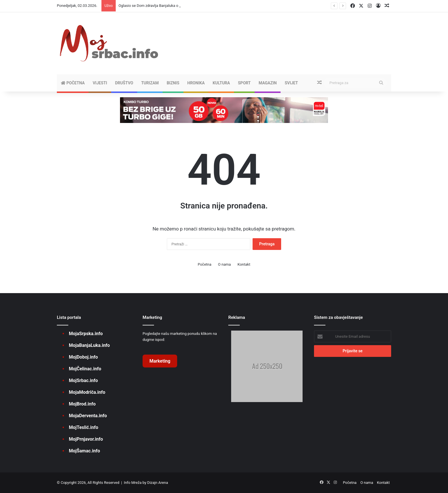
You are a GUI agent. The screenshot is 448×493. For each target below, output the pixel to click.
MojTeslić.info (84, 427)
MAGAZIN (268, 83)
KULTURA (221, 83)
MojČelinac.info (85, 369)
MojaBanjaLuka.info (89, 345)
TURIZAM (150, 83)
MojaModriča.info (87, 392)
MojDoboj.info (83, 357)
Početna (73, 83)
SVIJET (291, 83)
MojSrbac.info (83, 380)
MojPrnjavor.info (86, 439)
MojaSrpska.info (86, 334)
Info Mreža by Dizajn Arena (146, 483)
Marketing (160, 361)
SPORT (244, 83)
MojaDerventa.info (88, 416)
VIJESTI (100, 83)
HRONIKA (196, 83)
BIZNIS (173, 83)
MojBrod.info (82, 404)
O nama (224, 264)
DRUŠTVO (124, 83)
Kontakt (244, 264)
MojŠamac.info (84, 451)
